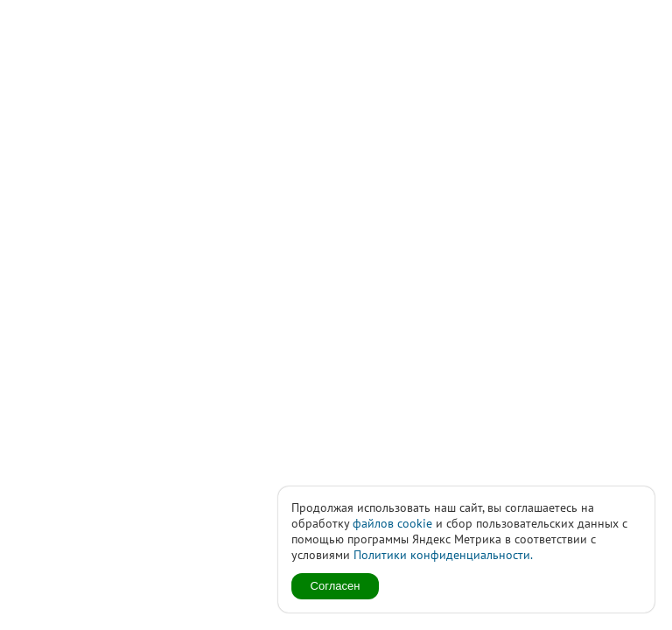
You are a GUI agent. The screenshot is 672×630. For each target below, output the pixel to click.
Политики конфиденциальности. (443, 555)
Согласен (336, 586)
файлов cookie (392, 523)
